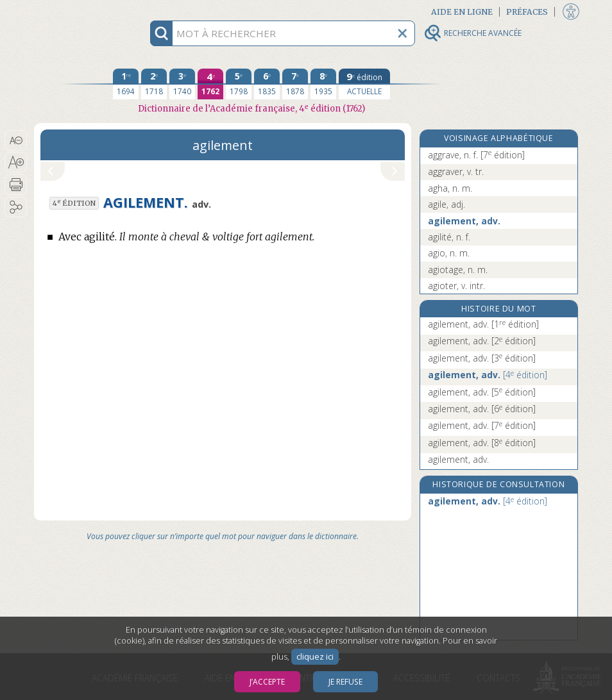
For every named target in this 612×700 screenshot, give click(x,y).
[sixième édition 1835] (267, 84)
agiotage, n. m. (458, 270)
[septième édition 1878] (295, 84)
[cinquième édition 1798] (239, 84)
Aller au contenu (84, 11)
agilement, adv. (464, 221)
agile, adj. (446, 204)
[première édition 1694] (126, 84)
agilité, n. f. (449, 237)
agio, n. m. (449, 253)
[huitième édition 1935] (323, 84)
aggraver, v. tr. (456, 171)
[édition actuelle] (364, 84)
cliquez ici (315, 657)
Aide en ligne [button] (462, 12)
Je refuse (345, 682)
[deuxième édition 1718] (154, 84)
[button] (16, 140)
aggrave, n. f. (476, 155)
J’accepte (267, 682)
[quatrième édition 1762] (210, 84)
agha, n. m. (450, 188)
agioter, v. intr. (456, 286)
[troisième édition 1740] (182, 84)
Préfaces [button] (527, 12)
